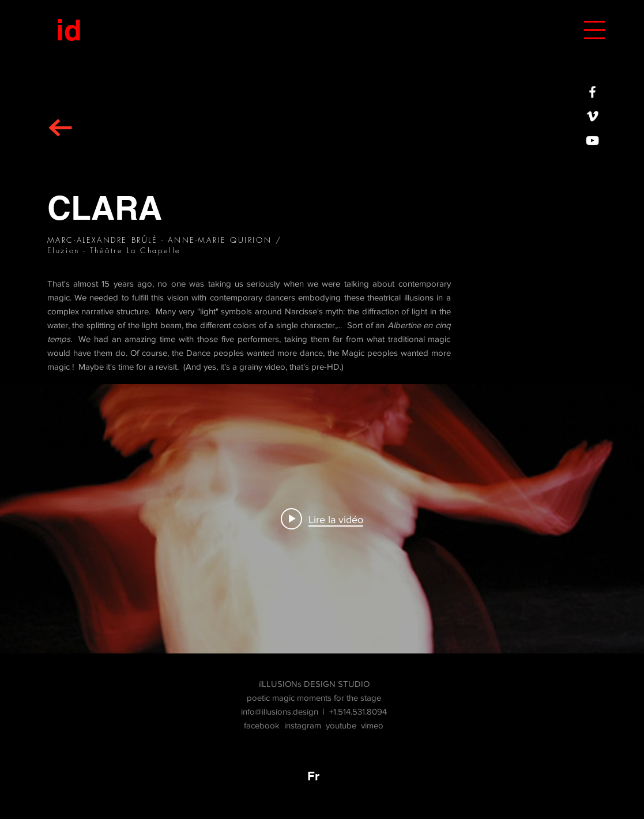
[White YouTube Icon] (592, 140)
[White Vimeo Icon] (592, 116)
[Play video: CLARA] (322, 519)
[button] (594, 30)
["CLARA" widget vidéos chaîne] (322, 519)
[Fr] (314, 776)
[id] (69, 30)
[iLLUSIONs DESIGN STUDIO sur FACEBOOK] (592, 92)
